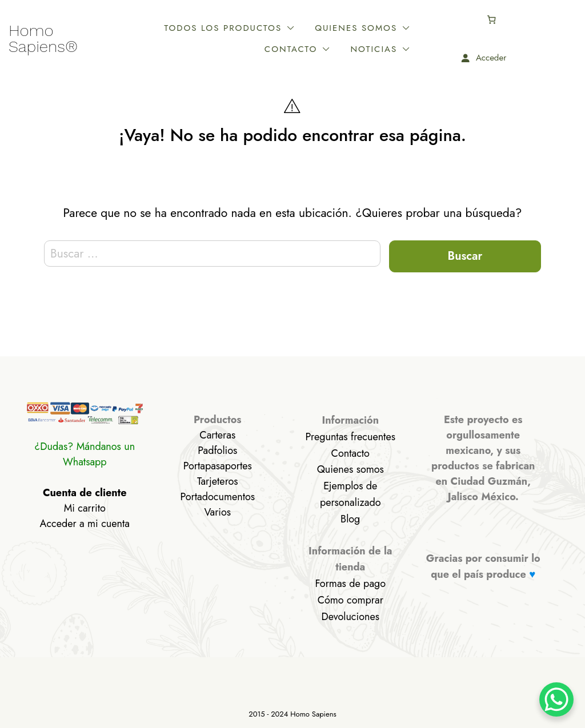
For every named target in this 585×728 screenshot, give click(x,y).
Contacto (430, 28)
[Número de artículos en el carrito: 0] (558, 19)
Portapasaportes (218, 466)
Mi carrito (85, 508)
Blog (350, 519)
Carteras (217, 435)
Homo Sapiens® (43, 39)
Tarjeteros (218, 481)
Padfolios (217, 451)
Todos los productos (197, 28)
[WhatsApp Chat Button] (556, 699)
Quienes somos (330, 28)
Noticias (434, 49)
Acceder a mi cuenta (85, 524)
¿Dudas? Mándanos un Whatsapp (85, 454)
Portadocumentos (217, 497)
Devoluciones (350, 617)
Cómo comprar (350, 600)
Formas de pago (350, 584)
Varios (217, 512)
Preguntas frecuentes (350, 437)
